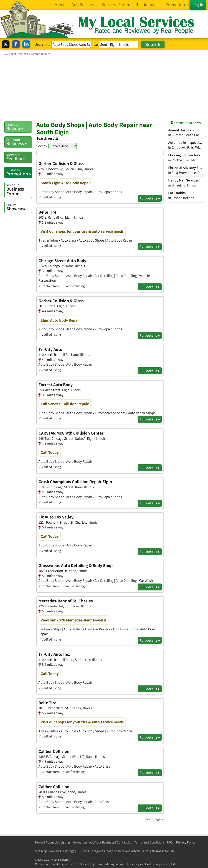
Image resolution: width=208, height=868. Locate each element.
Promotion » (19, 172)
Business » (19, 142)
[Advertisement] (104, 88)
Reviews (55, 851)
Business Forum (19, 189)
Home (39, 842)
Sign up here (116, 851)
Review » (19, 127)
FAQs (170, 842)
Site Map (41, 851)
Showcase (19, 207)
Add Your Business (102, 842)
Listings (69, 851)
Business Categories (91, 851)
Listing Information (74, 842)
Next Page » (155, 819)
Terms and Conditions (149, 842)
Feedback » (19, 157)
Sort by (42, 146)
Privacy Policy (186, 842)
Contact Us (124, 842)
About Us (52, 842)
